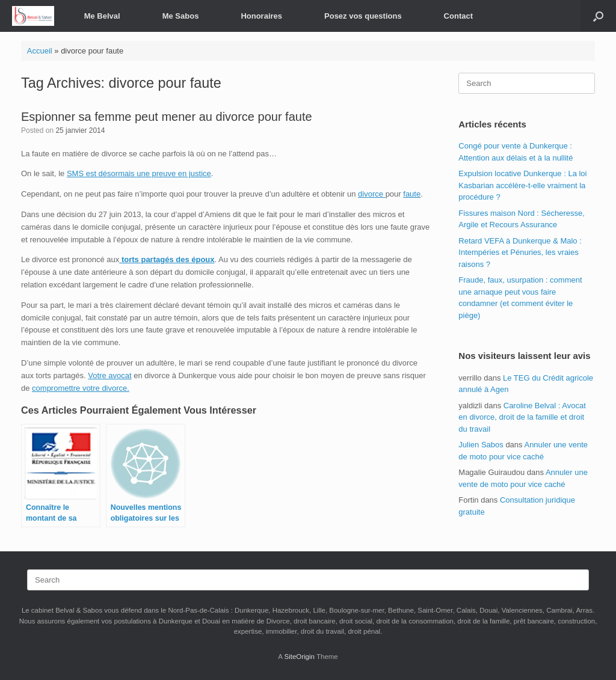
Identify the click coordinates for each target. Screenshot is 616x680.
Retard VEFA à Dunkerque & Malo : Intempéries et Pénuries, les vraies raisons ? (520, 253)
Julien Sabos (481, 445)
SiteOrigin (299, 657)
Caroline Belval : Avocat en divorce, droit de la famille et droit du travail (522, 417)
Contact (458, 16)
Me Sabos (181, 16)
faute (412, 194)
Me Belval (102, 16)
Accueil (40, 51)
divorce (372, 194)
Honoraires (261, 16)
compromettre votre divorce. (81, 388)
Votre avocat (109, 375)
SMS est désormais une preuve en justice (139, 173)
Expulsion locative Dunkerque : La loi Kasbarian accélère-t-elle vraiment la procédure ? (522, 185)
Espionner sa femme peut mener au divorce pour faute (167, 117)
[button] (598, 16)
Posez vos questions (363, 16)
